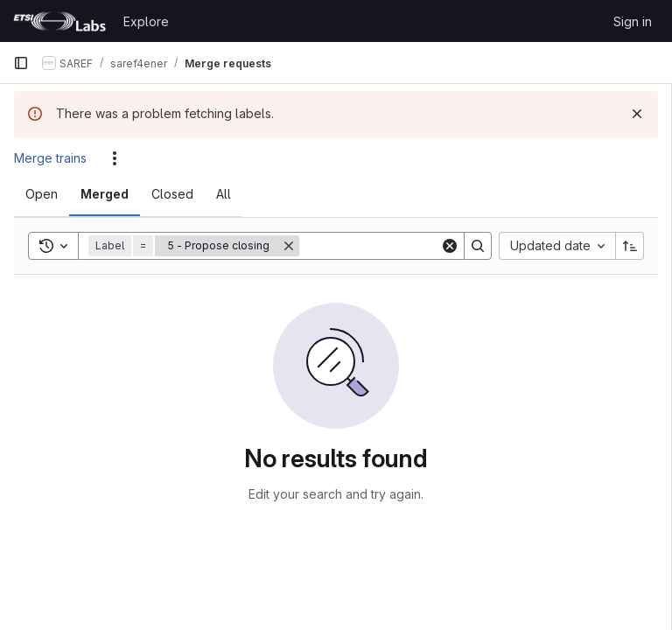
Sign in (633, 21)
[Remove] (289, 246)
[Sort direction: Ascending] (630, 246)
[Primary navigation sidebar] (21, 63)
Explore (146, 21)
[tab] (42, 194)
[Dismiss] (637, 114)
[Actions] (115, 158)
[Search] (408, 246)
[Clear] (450, 246)
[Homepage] (59, 21)
